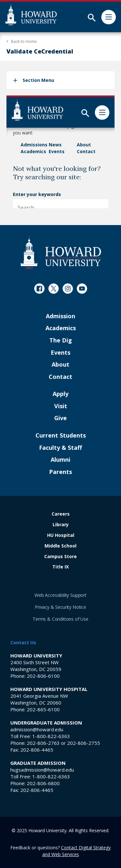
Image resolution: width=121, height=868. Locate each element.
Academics (61, 328)
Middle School (60, 546)
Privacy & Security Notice (60, 607)
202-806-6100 (43, 676)
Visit (61, 406)
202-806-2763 (43, 743)
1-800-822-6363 (51, 736)
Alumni (60, 460)
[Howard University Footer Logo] (61, 252)
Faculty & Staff (60, 448)
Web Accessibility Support (60, 595)
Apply (60, 394)
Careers (61, 514)
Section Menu (38, 80)
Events (60, 353)
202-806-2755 (84, 743)
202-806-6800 (43, 783)
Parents (60, 472)
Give (60, 418)
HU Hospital (61, 535)
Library (61, 525)
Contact (60, 377)
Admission (60, 316)
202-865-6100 (43, 709)
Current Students (61, 436)
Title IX (60, 567)
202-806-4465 (37, 750)
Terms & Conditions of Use (60, 619)
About (60, 365)
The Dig (61, 340)
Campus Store (60, 557)
